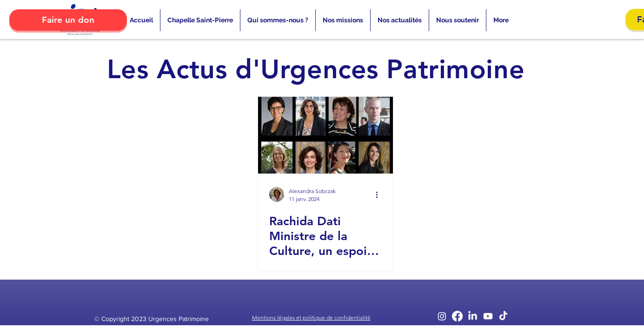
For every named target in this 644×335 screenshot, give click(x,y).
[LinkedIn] (473, 316)
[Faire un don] (68, 20)
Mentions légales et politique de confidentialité (311, 318)
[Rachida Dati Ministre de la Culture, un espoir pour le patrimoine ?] (325, 135)
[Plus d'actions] (380, 194)
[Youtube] (488, 316)
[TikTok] (503, 316)
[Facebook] (457, 316)
